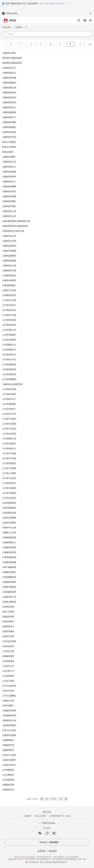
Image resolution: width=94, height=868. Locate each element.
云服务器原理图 (9, 196)
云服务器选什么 (9, 167)
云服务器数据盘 (9, 112)
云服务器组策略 (9, 261)
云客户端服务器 (9, 567)
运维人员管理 (8, 612)
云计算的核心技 (9, 330)
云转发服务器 (8, 661)
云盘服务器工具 (9, 597)
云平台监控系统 (9, 641)
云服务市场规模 (9, 251)
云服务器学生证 (9, 162)
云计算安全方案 (9, 300)
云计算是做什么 (9, 448)
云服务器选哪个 (9, 157)
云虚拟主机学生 (9, 765)
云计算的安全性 (9, 310)
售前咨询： (47, 842)
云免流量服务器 (9, 577)
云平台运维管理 (9, 686)
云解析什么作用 (9, 533)
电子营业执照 (34, 862)
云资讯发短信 (8, 646)
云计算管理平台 (9, 355)
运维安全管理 (8, 636)
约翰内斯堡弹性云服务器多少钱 (16, 221)
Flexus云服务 (40, 816)
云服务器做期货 (9, 256)
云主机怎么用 (8, 651)
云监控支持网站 (9, 523)
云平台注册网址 (9, 696)
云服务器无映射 (9, 132)
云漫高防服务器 (9, 557)
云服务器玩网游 (9, 122)
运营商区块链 (8, 607)
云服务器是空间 (9, 97)
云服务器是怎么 (9, 107)
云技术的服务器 (9, 508)
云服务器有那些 (9, 177)
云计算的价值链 (9, 320)
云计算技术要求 (9, 394)
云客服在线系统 (9, 547)
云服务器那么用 (9, 88)
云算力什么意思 (9, 730)
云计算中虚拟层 (9, 493)
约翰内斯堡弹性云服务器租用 (15, 226)
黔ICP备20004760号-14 (44, 857)
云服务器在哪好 (9, 201)
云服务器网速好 (9, 127)
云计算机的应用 (9, 374)
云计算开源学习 (9, 409)
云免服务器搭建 (9, 562)
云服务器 (28, 816)
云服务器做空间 (9, 246)
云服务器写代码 (9, 137)
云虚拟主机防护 (9, 760)
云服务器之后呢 (9, 241)
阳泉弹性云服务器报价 (12, 58)
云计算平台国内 (9, 419)
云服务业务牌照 (9, 280)
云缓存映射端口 (9, 285)
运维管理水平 (8, 626)
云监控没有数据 (9, 518)
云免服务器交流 (9, 552)
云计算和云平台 (9, 359)
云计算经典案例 (9, 379)
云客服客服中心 (9, 542)
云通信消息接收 (9, 735)
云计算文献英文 (9, 444)
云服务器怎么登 (9, 211)
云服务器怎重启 (9, 206)
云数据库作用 (8, 745)
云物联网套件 (8, 740)
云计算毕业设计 (9, 305)
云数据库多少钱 (9, 720)
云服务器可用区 (9, 53)
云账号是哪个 (8, 706)
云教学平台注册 (9, 528)
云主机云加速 (8, 681)
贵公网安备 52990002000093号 (55, 862)
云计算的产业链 (9, 315)
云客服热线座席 (9, 537)
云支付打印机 (8, 691)
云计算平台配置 (9, 424)
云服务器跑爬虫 (9, 83)
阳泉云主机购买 (9, 147)
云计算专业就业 (9, 498)
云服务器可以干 (9, 68)
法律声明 (41, 851)
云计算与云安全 (9, 478)
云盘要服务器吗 (9, 715)
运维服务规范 (8, 656)
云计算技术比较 (9, 389)
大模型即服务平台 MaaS (60, 816)
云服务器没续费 (9, 78)
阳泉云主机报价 (9, 142)
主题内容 (18, 27)
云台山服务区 (8, 775)
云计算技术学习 (9, 399)
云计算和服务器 (9, 369)
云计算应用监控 (9, 463)
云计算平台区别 (9, 429)
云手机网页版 (8, 780)
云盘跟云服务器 (9, 602)
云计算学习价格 (9, 458)
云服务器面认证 (9, 73)
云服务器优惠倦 (9, 172)
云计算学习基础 (9, 453)
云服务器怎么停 (9, 216)
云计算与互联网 (9, 468)
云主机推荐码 (8, 676)
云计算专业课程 (9, 488)
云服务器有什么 (9, 182)
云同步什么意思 (9, 755)
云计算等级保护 (9, 335)
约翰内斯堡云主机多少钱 (13, 231)
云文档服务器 (8, 770)
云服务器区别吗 (9, 102)
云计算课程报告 (9, 404)
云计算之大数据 (9, 473)
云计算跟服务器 (9, 364)
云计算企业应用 (9, 434)
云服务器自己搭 (9, 266)
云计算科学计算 (9, 414)
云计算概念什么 (9, 345)
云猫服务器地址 (9, 572)
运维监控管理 (8, 617)
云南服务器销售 (9, 582)
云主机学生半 (8, 666)
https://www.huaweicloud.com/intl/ (52, 4)
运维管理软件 (8, 622)
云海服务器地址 (9, 275)
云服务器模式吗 (9, 93)
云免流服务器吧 (9, 592)
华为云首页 (6, 27)
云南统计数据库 (9, 587)
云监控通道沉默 (9, 513)
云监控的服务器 (9, 503)
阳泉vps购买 (8, 152)
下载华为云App (47, 823)
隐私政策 (53, 851)
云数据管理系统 (9, 725)
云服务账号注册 (9, 270)
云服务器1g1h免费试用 (12, 384)
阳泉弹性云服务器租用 (12, 63)
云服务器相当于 (9, 117)
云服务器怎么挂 (9, 236)
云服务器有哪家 (9, 186)
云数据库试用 (8, 785)
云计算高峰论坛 (9, 350)
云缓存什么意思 (9, 290)
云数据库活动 (8, 790)
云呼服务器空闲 (9, 295)
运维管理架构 (8, 631)
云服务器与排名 (9, 191)
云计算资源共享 (9, 483)
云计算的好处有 (9, 325)
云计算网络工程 (9, 439)
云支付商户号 (8, 671)
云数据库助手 (8, 750)
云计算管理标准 (9, 340)
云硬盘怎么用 (8, 701)
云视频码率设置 (9, 711)
